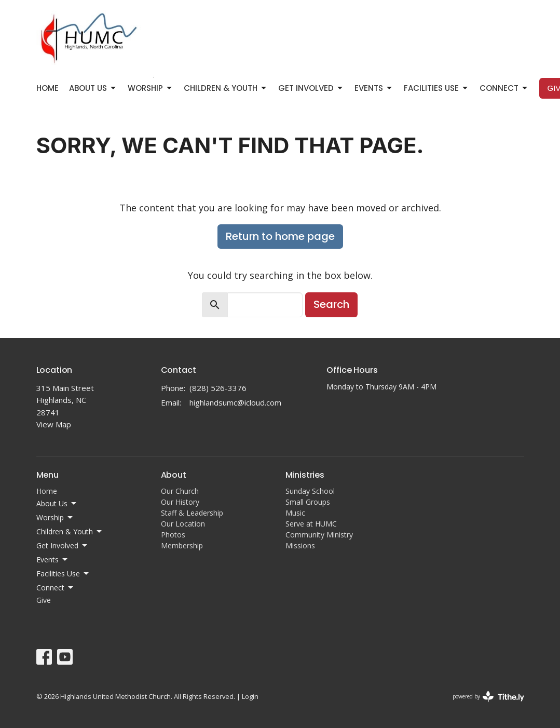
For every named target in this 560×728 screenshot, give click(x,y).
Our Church (180, 491)
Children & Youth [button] (70, 532)
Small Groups (308, 502)
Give (44, 600)
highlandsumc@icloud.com (235, 402)
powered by (488, 697)
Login (250, 696)
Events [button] (53, 560)
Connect (504, 88)
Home (47, 88)
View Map (54, 424)
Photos (173, 535)
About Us (93, 88)
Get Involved (311, 88)
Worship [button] (55, 518)
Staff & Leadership (192, 513)
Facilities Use (436, 88)
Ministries (305, 475)
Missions (300, 545)
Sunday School (310, 491)
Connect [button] (56, 588)
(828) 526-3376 (218, 388)
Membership (182, 545)
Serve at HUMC (311, 524)
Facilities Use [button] (63, 574)
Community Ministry (319, 535)
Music (295, 513)
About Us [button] (57, 504)
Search (331, 304)
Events (374, 88)
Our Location (183, 524)
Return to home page (280, 236)
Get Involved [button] (63, 546)
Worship (151, 88)
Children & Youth (226, 88)
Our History (180, 502)
